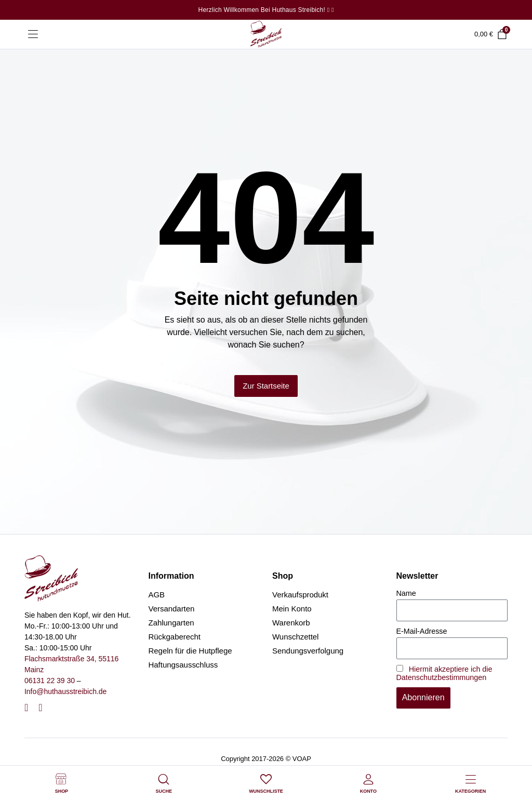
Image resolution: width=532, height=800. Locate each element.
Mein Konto (292, 609)
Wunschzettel (295, 637)
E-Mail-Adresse (422, 631)
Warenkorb (291, 623)
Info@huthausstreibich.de (65, 691)
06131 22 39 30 (50, 681)
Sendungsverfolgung (308, 651)
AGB (157, 595)
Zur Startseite (266, 386)
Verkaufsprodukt (300, 595)
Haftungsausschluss (183, 665)
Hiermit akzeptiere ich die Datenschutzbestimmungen (444, 673)
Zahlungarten (171, 623)
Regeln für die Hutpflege (190, 651)
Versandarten (172, 609)
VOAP (302, 759)
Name (406, 593)
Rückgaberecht (175, 637)
